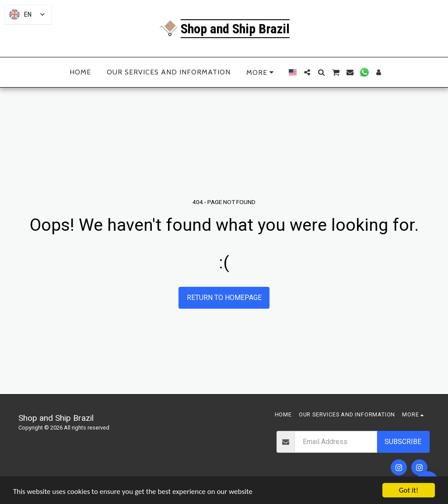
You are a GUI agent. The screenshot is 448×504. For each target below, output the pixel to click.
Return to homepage (224, 298)
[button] (307, 72)
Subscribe (403, 442)
